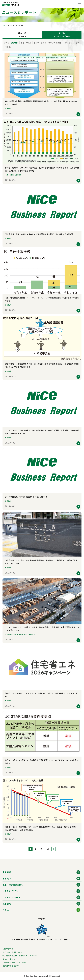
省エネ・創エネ (40, 43)
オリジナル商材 (55, 43)
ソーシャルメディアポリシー (14, 962)
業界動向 (15, 43)
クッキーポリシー (10, 959)
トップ (5, 26)
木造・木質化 (26, 43)
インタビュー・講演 (71, 43)
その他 (8, 47)
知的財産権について (11, 966)
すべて (7, 43)
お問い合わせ (8, 949)
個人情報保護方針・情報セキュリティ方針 (20, 956)
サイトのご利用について (12, 952)
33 (48, 849)
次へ (53, 849)
